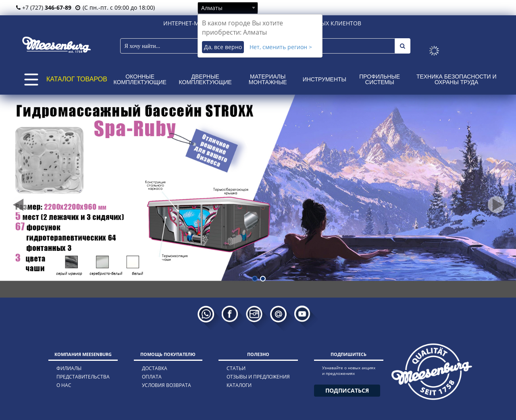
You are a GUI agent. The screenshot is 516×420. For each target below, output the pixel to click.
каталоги (239, 385)
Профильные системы (380, 79)
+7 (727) (44, 7)
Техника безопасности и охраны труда (457, 79)
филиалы (69, 368)
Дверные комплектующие (205, 79)
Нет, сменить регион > (281, 47)
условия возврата (166, 385)
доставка (155, 368)
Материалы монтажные (268, 79)
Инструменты (325, 79)
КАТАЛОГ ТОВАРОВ (77, 79)
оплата (152, 377)
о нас (64, 385)
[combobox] (228, 8)
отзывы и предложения (258, 377)
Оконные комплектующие (140, 79)
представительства (83, 377)
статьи (236, 368)
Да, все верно (223, 47)
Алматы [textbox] (212, 8)
